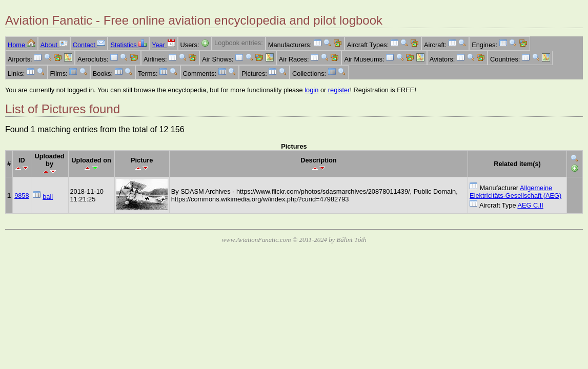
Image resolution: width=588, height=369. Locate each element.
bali (48, 197)
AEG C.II (530, 205)
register (339, 90)
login (311, 90)
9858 (22, 196)
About (54, 45)
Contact (89, 45)
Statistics (128, 45)
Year (163, 45)
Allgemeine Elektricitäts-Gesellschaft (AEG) (515, 192)
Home (22, 45)
